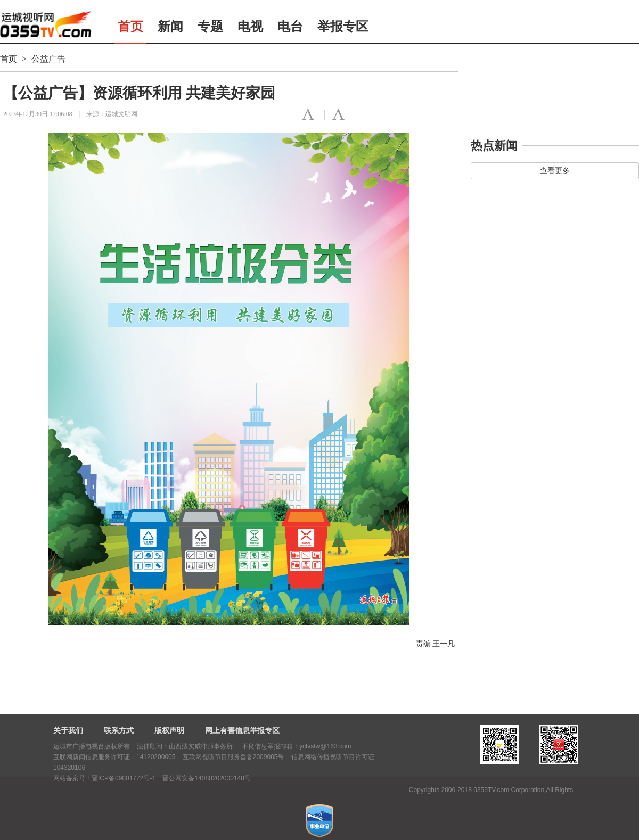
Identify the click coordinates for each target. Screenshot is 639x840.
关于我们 (68, 730)
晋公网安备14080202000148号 (206, 778)
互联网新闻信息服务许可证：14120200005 (114, 757)
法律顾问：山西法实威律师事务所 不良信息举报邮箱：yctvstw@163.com (244, 746)
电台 (290, 27)
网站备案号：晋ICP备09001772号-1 (104, 778)
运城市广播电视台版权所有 (92, 746)
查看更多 (555, 171)
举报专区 (343, 27)
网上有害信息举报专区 (242, 730)
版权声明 (169, 730)
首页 (130, 27)
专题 (210, 27)
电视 (250, 27)
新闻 (170, 27)
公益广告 (48, 59)
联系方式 (119, 730)
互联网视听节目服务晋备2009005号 (234, 757)
